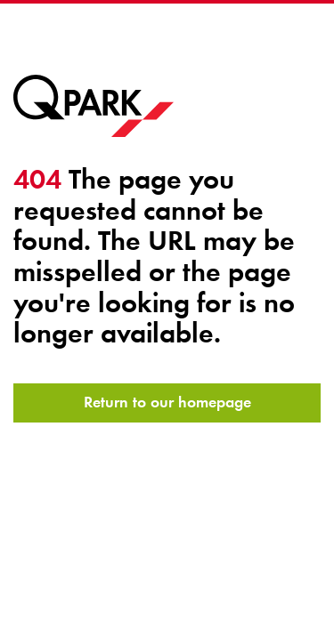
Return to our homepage (167, 402)
